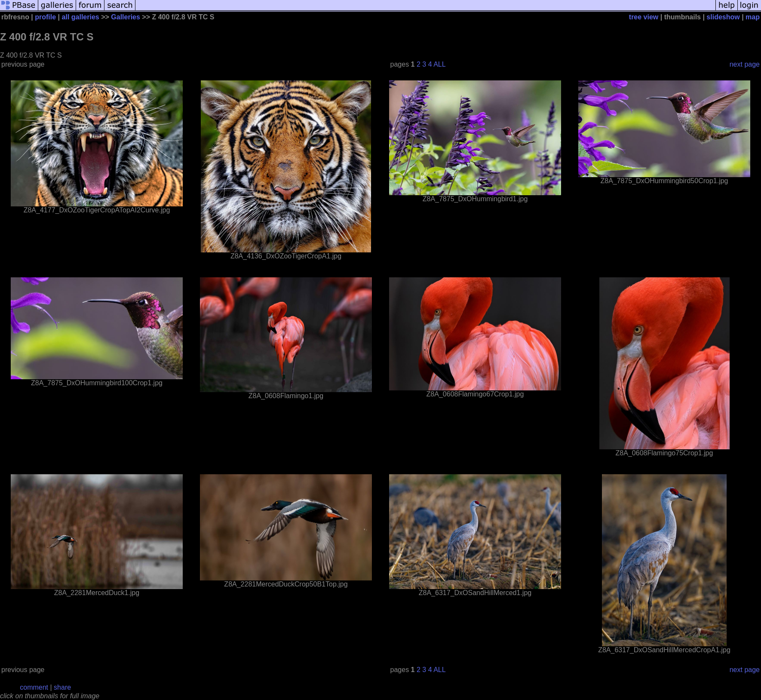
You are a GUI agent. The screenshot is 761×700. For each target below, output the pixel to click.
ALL (439, 64)
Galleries (126, 17)
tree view (644, 17)
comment (34, 687)
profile (45, 17)
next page (745, 64)
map (753, 17)
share (62, 687)
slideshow (723, 17)
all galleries (81, 17)
